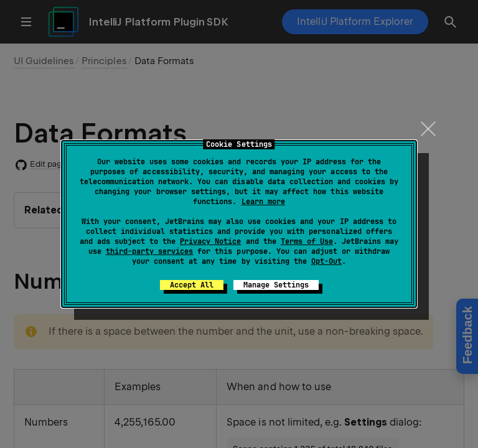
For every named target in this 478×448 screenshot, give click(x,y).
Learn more (263, 202)
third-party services (149, 251)
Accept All (192, 285)
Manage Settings (276, 285)
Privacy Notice (210, 241)
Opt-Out (326, 261)
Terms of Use (307, 241)
